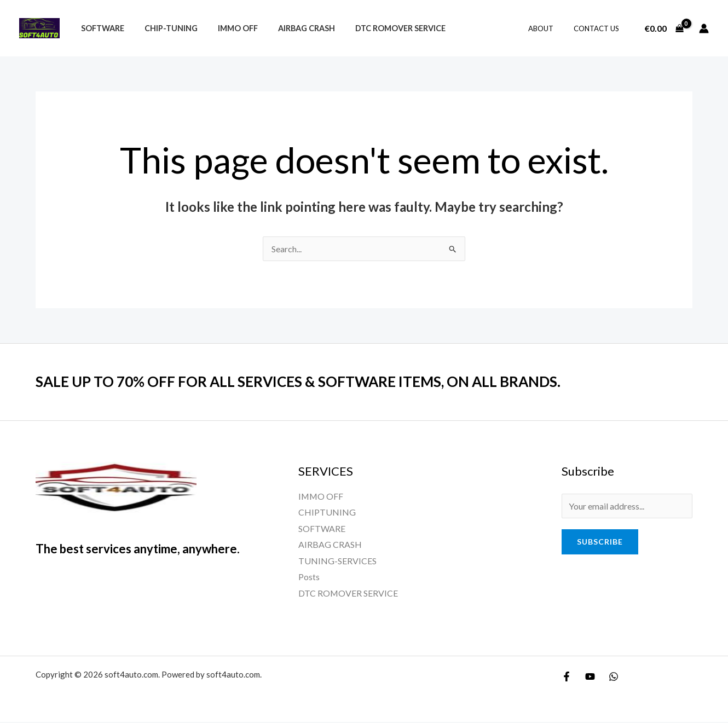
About (550, 28)
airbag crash (291, 28)
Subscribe (600, 542)
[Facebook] (567, 678)
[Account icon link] (704, 28)
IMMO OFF (226, 28)
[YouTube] (590, 678)
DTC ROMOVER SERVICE (380, 28)
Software (100, 28)
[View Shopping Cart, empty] (664, 28)
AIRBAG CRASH (330, 545)
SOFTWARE (322, 528)
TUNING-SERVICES (337, 561)
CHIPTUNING (327, 513)
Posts (309, 578)
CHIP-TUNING (164, 28)
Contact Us (599, 28)
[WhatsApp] (614, 678)
